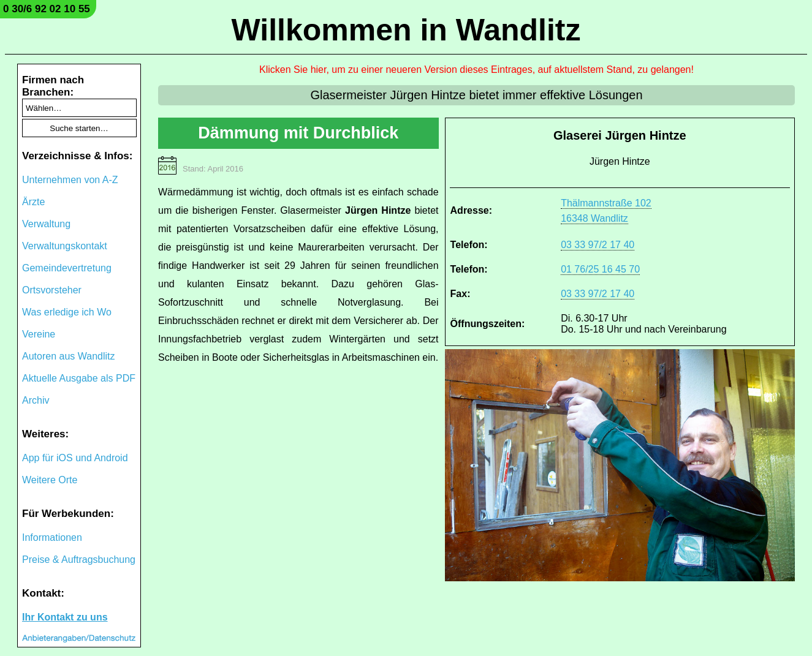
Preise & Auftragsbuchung (79, 560)
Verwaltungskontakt (65, 246)
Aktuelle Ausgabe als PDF (79, 378)
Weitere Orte (50, 480)
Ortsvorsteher (52, 290)
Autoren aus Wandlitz (68, 356)
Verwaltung (46, 224)
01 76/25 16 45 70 (600, 269)
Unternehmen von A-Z (70, 180)
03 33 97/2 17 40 (598, 245)
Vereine (39, 334)
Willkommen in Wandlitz (406, 30)
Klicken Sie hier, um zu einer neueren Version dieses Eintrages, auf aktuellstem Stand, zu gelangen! (476, 70)
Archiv (36, 400)
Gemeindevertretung (67, 268)
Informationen (52, 537)
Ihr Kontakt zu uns (65, 617)
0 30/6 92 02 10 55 (47, 9)
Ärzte (33, 202)
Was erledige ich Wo (67, 312)
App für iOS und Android (75, 458)
